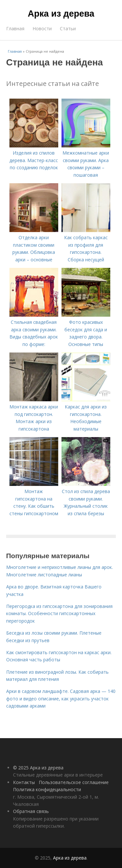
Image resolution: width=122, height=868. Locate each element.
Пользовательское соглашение (74, 782)
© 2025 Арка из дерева (38, 768)
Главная (15, 28)
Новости (42, 28)
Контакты (24, 782)
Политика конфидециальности (47, 789)
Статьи (68, 28)
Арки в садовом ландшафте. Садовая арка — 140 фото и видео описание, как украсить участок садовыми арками (61, 698)
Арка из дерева (61, 14)
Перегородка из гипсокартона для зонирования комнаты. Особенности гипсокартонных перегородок (59, 613)
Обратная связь (31, 811)
